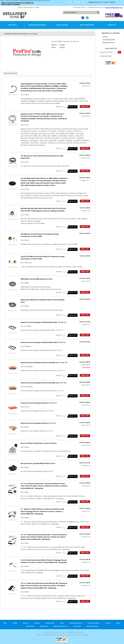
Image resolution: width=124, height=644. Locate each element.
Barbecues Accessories (37, 25)
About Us (26, 623)
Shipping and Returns (76, 623)
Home (5, 623)
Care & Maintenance (87, 25)
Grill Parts (12, 25)
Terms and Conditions (94, 623)
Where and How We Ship (60, 626)
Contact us (37, 623)
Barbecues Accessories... (109, 43)
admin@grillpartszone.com (114, 8)
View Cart (77, 2)
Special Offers (62, 25)
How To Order (77, 626)
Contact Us (112, 25)
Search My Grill (50, 623)
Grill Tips (108, 623)
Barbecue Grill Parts (92, 626)
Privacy (62, 623)
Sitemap (118, 623)
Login (84, 2)
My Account (68, 2)
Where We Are (30, 626)
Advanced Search (106, 56)
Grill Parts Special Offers (109, 40)
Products (15, 623)
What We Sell (44, 626)
